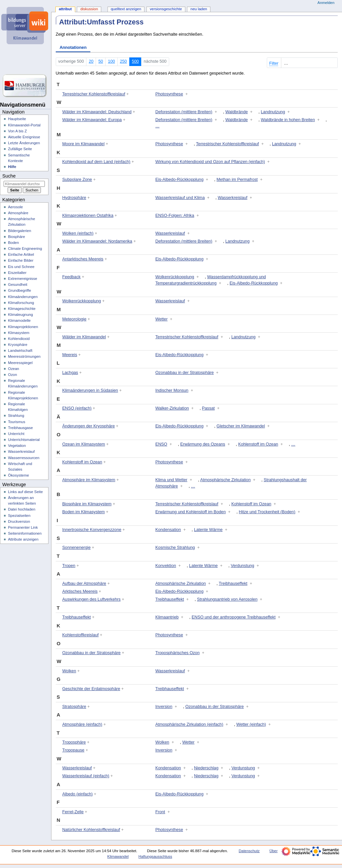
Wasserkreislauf (233, 198)
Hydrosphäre (74, 198)
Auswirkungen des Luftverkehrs (92, 599)
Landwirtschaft (20, 351)
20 (91, 61)
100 (111, 61)
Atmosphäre (18, 213)
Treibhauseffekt (233, 584)
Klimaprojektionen (23, 327)
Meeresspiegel (20, 363)
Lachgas (70, 373)
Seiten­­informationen (25, 533)
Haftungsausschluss (155, 856)
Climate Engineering (25, 249)
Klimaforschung (21, 303)
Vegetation (17, 446)
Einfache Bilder (21, 260)
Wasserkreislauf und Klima (180, 198)
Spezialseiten (19, 516)
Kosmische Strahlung (175, 548)
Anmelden (326, 3)
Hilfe (12, 167)
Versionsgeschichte (166, 9)
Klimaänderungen (23, 297)
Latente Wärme (208, 530)
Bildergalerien (19, 231)
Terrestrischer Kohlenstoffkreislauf (94, 94)
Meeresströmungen (24, 356)
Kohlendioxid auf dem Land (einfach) (96, 162)
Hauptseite (17, 119)
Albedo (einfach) (78, 794)
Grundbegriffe (19, 290)
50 (101, 61)
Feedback (72, 277)
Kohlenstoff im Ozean (258, 444)
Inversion (164, 707)
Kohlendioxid (19, 339)
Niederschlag (206, 768)
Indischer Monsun (172, 390)
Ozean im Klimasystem (84, 444)
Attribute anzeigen (23, 539)
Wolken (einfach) (78, 233)
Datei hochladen (22, 509)
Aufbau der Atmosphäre (84, 584)
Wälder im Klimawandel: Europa (92, 120)
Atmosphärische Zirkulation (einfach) (189, 724)
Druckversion (19, 521)
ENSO (161, 444)
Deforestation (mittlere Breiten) (184, 112)
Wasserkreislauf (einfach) (86, 776)
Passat (208, 408)
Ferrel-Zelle (73, 812)
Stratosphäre (74, 707)
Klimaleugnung (20, 315)
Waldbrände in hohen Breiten (288, 120)
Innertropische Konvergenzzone (92, 530)
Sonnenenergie (77, 548)
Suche (9, 176)
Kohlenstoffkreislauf (81, 635)
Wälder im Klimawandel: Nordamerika (97, 241)
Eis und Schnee (21, 267)
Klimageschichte (22, 309)
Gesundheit (18, 284)
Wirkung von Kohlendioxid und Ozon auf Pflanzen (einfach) (210, 162)
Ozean (14, 369)
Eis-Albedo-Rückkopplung (179, 180)
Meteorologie (74, 319)
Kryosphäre (18, 345)
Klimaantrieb (167, 617)
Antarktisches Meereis (83, 259)
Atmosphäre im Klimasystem (89, 480)
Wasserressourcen (24, 458)
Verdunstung (243, 566)
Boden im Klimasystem (84, 512)
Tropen (69, 566)
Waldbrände (236, 112)
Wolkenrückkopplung (175, 277)
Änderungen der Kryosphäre (89, 426)
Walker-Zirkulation (172, 408)
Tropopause (73, 750)
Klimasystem (19, 333)
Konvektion (166, 566)
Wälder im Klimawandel (84, 337)
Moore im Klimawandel (83, 144)
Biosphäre (16, 237)
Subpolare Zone (77, 180)
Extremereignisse (22, 279)
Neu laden (199, 9)
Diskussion (89, 9)
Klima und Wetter (171, 480)
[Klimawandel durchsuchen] (24, 184)
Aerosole (15, 207)
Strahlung (16, 416)
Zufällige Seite (20, 149)
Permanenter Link (23, 527)
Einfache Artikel (21, 254)
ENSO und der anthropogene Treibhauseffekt (233, 617)
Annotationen (73, 48)
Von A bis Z (17, 131)
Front (160, 812)
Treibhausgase (20, 428)
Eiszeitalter (17, 273)
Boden (13, 243)
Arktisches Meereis (80, 591)
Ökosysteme (18, 475)
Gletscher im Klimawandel (241, 426)
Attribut (65, 9)
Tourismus (16, 422)
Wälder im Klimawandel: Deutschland (97, 112)
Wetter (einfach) (251, 724)
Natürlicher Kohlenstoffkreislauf (91, 830)
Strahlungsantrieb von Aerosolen (227, 599)
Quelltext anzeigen (126, 9)
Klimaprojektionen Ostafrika (88, 216)
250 (124, 61)
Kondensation (168, 530)
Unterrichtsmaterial (24, 440)
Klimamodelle (19, 320)
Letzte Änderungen (24, 143)
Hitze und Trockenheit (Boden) (267, 512)
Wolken (69, 671)
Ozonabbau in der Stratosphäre (185, 373)
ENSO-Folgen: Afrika (175, 216)
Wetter (161, 319)
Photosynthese (169, 94)
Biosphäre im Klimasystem (87, 504)
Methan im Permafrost (237, 180)
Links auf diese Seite (25, 492)
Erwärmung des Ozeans (203, 444)
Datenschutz (249, 851)
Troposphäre (74, 742)
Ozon (12, 375)
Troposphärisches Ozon (177, 653)
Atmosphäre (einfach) (82, 724)
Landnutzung (273, 112)
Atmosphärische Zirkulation (225, 480)
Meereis (70, 355)
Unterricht (16, 434)
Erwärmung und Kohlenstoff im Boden (190, 512)
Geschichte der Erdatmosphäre (91, 689)
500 (135, 61)
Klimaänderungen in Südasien (90, 390)
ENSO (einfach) (77, 408)
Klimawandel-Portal (24, 125)
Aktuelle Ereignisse (24, 137)
